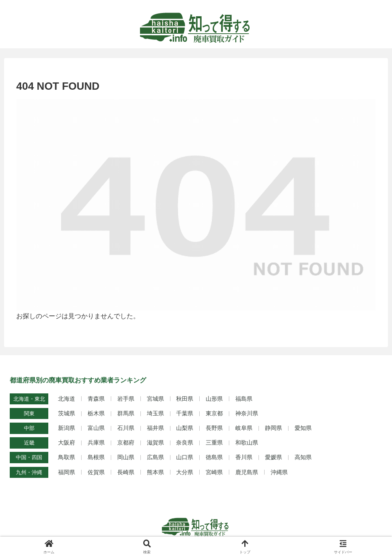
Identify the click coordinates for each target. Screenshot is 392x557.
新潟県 (67, 428)
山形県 (214, 399)
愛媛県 (274, 457)
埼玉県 (155, 413)
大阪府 (67, 443)
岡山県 (126, 457)
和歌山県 (247, 443)
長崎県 (126, 472)
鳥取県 (67, 457)
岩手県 (126, 399)
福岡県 (67, 472)
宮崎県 (214, 472)
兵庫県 (96, 443)
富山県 (96, 428)
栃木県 (96, 413)
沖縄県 (279, 472)
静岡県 (274, 428)
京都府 (126, 443)
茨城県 (67, 413)
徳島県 (214, 457)
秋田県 (185, 399)
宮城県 (155, 399)
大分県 (185, 472)
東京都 (214, 413)
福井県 (155, 428)
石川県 (126, 428)
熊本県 (155, 472)
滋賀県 (155, 443)
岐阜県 (244, 428)
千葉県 (185, 413)
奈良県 (185, 443)
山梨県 (185, 428)
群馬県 (126, 413)
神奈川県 (247, 413)
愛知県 (303, 428)
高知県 (303, 457)
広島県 (155, 457)
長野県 (214, 428)
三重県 (214, 443)
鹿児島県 (247, 472)
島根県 (96, 457)
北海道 (67, 399)
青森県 (96, 399)
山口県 (185, 457)
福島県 (244, 399)
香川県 (244, 457)
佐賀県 (96, 472)
